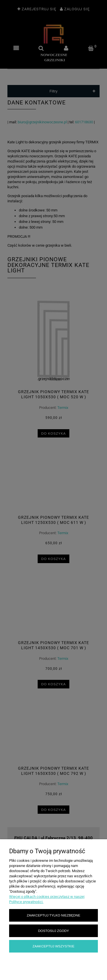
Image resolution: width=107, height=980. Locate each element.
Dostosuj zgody (53, 931)
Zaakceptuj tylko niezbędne (53, 915)
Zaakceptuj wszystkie (53, 946)
